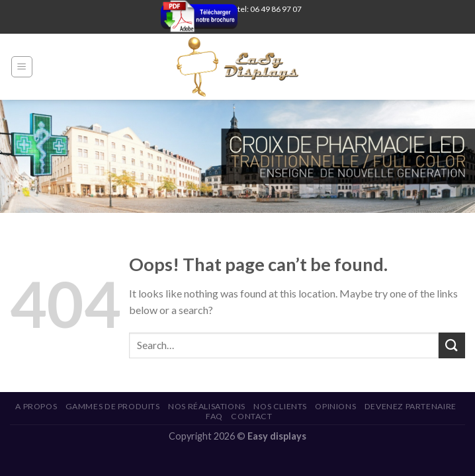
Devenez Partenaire (410, 406)
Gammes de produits (113, 406)
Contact (251, 416)
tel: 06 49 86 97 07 (270, 9)
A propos (36, 406)
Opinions (335, 406)
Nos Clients (280, 406)
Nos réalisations (207, 406)
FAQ (214, 416)
